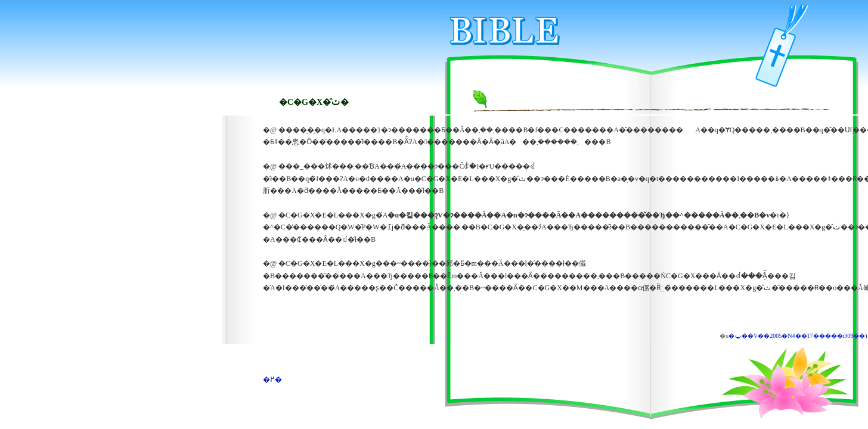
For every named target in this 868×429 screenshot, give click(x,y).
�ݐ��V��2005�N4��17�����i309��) (798, 336)
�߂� (272, 380)
